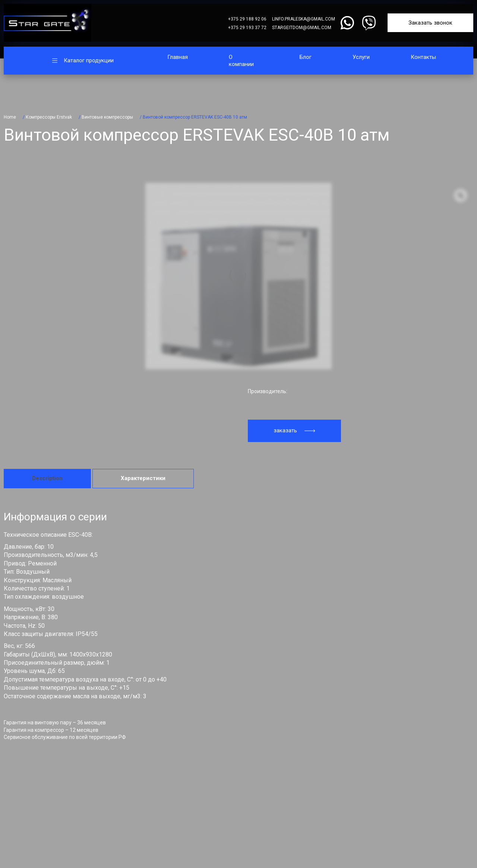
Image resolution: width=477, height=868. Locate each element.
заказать (294, 430)
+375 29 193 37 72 (247, 28)
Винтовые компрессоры (107, 117)
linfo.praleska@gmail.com (304, 19)
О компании (241, 61)
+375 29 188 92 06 (247, 19)
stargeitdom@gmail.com (302, 28)
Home (10, 117)
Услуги (361, 57)
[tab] (47, 479)
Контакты (423, 57)
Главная (178, 57)
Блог (306, 57)
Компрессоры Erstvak (49, 117)
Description (47, 478)
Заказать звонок (430, 23)
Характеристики (143, 478)
